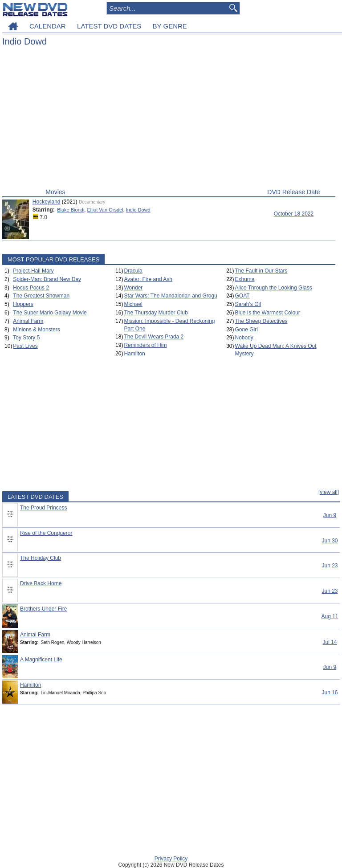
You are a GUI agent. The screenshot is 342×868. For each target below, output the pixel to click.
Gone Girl (246, 330)
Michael (133, 304)
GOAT (242, 296)
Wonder (133, 288)
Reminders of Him (145, 345)
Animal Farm (28, 321)
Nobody (244, 338)
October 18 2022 (294, 214)
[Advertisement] (169, 119)
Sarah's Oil (248, 304)
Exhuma (245, 279)
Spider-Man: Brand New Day (47, 279)
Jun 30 (330, 541)
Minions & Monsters (36, 330)
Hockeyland (47, 202)
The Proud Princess (43, 508)
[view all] (329, 492)
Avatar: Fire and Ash (148, 279)
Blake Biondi (71, 210)
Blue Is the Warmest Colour (268, 313)
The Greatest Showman (41, 296)
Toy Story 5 (26, 338)
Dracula (133, 271)
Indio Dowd (138, 210)
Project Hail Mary (33, 271)
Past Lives (25, 346)
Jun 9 (330, 515)
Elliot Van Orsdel (105, 210)
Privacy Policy (171, 859)
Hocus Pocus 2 (31, 288)
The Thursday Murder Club (156, 313)
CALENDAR (48, 26)
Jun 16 (330, 693)
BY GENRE (170, 26)
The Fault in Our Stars (261, 271)
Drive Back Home (41, 583)
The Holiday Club (41, 558)
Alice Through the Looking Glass (274, 288)
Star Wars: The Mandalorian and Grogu (170, 296)
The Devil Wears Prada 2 (154, 337)
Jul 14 (330, 642)
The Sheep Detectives (261, 321)
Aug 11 (330, 616)
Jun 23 (330, 566)
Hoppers (23, 304)
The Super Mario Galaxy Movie (50, 313)
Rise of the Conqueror (46, 533)
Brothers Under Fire (43, 609)
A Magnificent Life (41, 660)
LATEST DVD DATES (109, 26)
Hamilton (134, 354)
